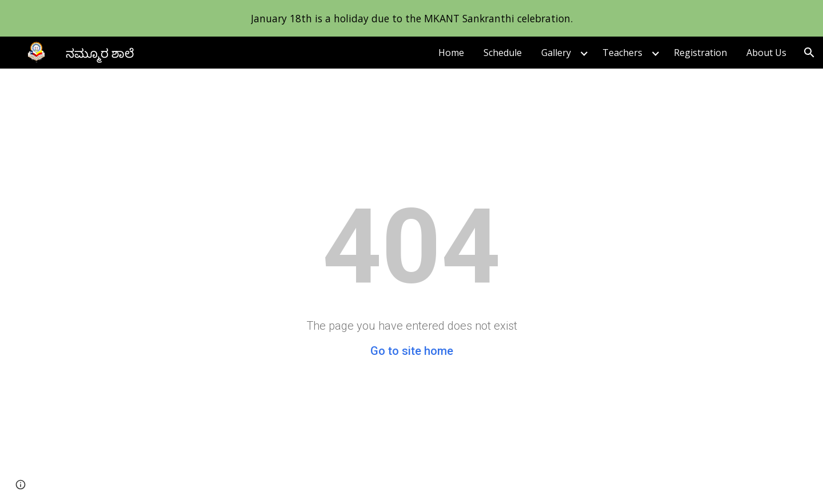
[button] (809, 53)
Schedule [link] (503, 53)
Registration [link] (700, 53)
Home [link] (451, 53)
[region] (411, 18)
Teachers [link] (622, 53)
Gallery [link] (556, 53)
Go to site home (412, 351)
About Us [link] (766, 53)
